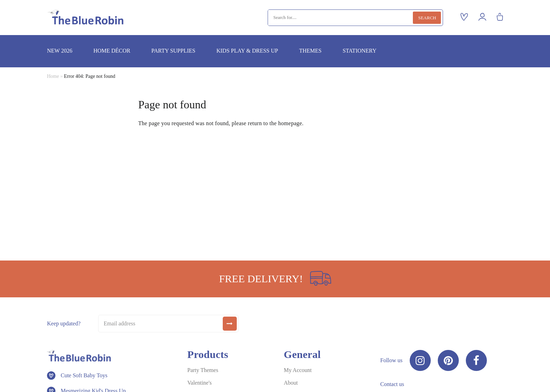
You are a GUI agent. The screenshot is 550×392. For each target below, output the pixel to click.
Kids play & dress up (247, 51)
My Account (298, 370)
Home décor (112, 51)
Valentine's (200, 383)
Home (53, 76)
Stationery (360, 51)
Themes (310, 51)
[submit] (230, 324)
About (291, 383)
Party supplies (173, 51)
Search (427, 18)
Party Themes (203, 370)
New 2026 (60, 51)
